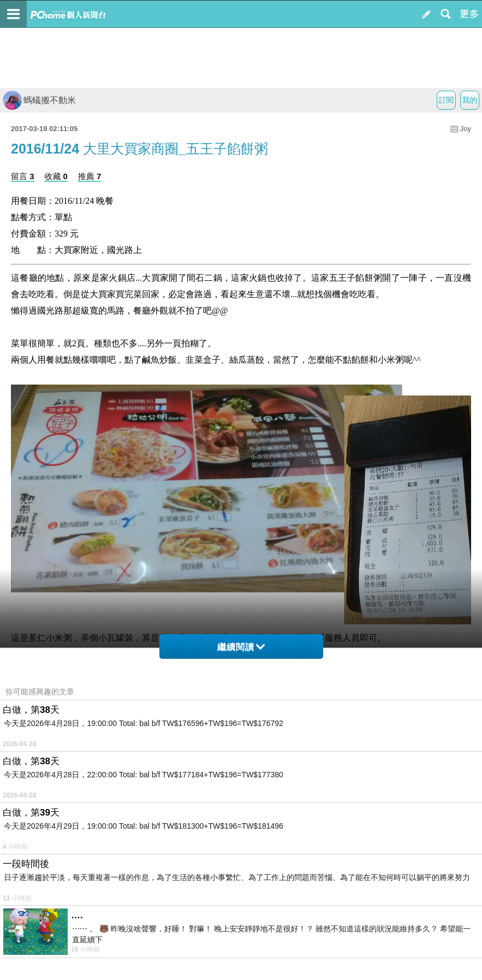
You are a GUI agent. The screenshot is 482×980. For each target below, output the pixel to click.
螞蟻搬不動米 (39, 100)
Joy (466, 129)
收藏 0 (56, 176)
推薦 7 (90, 176)
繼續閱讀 (241, 647)
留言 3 (23, 176)
